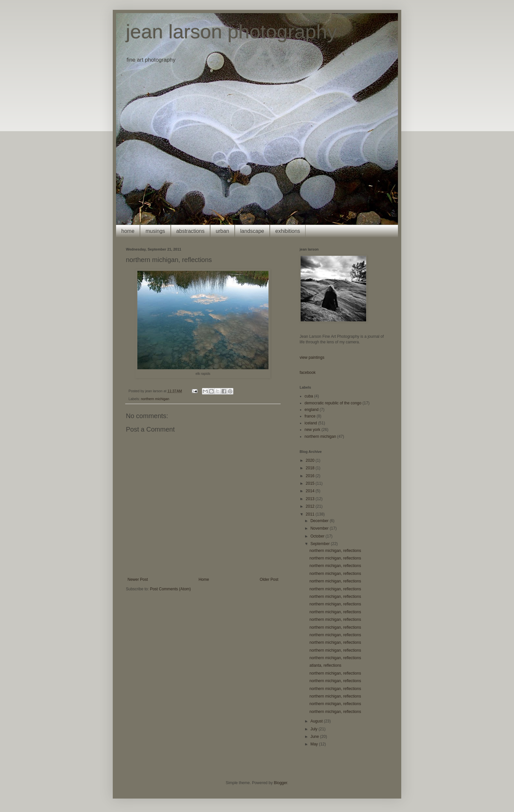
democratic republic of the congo (333, 403)
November (320, 528)
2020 (311, 460)
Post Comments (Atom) (170, 589)
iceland (311, 423)
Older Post (269, 579)
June (315, 737)
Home (204, 579)
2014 (311, 491)
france (310, 416)
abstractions (190, 231)
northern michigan (155, 399)
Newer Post (138, 579)
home (128, 231)
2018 (311, 468)
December (320, 521)
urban (222, 231)
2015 (311, 483)
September (321, 544)
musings (155, 231)
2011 (311, 514)
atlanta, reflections (325, 665)
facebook (308, 373)
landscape (252, 231)
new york (312, 430)
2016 (311, 476)
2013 (311, 499)
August (317, 721)
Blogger (280, 783)
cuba (309, 396)
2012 (311, 506)
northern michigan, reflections (335, 551)
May (315, 744)
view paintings (312, 357)
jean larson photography (231, 32)
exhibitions (288, 231)
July (315, 729)
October (318, 536)
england (312, 410)
